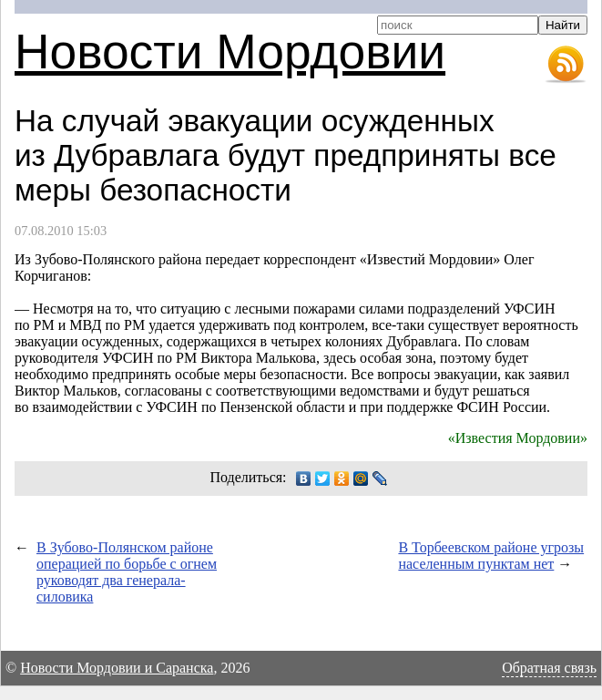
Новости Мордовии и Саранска (117, 668)
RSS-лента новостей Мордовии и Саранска (566, 65)
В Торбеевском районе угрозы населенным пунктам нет (491, 556)
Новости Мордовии (230, 51)
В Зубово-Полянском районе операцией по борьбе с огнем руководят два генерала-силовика (127, 572)
